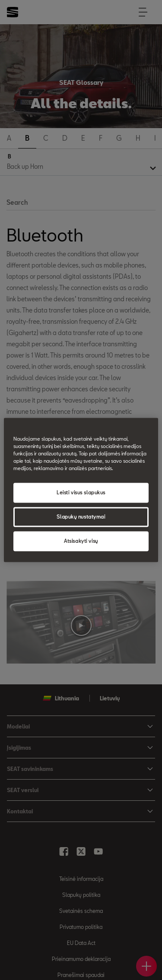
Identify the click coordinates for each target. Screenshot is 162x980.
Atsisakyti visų (81, 541)
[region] (81, 490)
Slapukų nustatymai (81, 517)
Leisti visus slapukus (81, 493)
